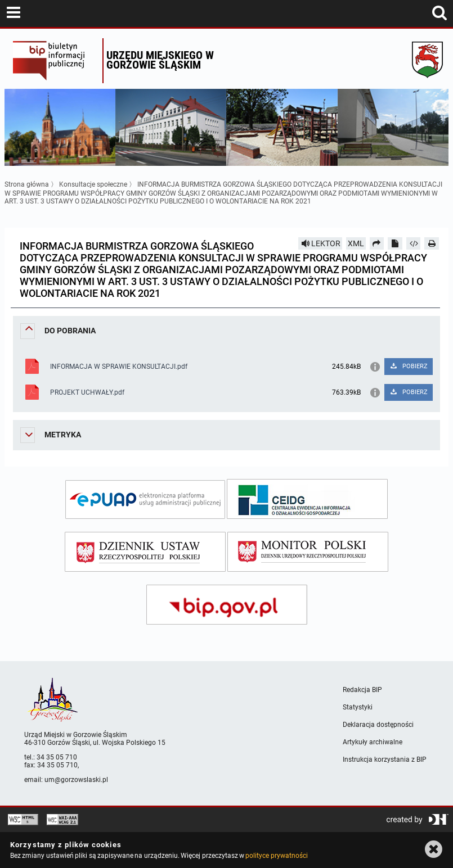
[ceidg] (307, 499)
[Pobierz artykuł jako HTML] (414, 243)
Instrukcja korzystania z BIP (385, 759)
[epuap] (145, 499)
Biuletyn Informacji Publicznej (55, 61)
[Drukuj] (432, 243)
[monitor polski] (308, 552)
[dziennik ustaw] (145, 552)
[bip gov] (227, 605)
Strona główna (27, 184)
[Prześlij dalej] (377, 243)
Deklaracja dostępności (378, 725)
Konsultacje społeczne (93, 184)
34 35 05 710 (57, 757)
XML (356, 243)
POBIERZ (408, 366)
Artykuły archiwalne (373, 742)
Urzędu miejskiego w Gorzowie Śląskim (160, 60)
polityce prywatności (276, 856)
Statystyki (358, 707)
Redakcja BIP (362, 690)
